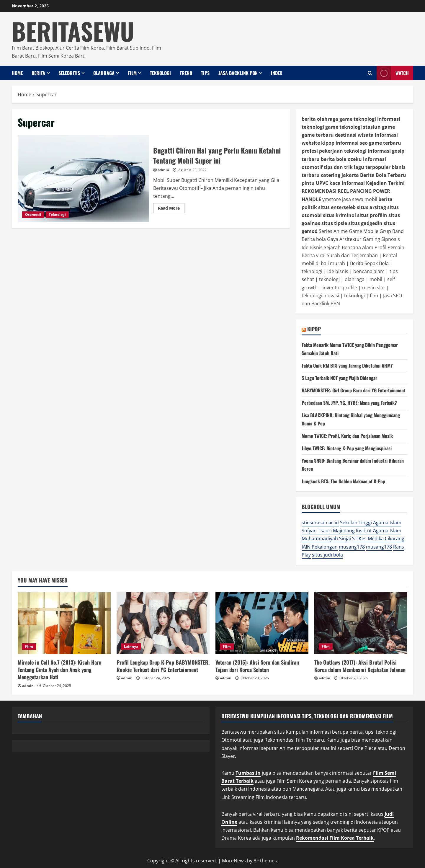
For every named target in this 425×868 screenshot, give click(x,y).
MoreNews (234, 861)
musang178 (352, 547)
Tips (205, 73)
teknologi (312, 271)
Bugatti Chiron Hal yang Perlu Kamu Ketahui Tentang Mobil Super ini (83, 179)
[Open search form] (370, 73)
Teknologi (160, 73)
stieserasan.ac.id (320, 523)
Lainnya (131, 646)
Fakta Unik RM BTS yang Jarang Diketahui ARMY (347, 366)
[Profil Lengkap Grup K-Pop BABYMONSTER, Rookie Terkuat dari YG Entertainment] (163, 623)
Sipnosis (391, 239)
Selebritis (69, 73)
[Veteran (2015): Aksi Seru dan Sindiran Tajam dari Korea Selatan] (262, 623)
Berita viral (314, 255)
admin (163, 170)
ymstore (332, 199)
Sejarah (332, 247)
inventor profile (340, 288)
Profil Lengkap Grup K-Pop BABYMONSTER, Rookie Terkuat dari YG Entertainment (163, 666)
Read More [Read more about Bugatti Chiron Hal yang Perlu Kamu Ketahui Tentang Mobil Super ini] (171, 209)
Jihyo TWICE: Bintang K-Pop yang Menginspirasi (347, 448)
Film (132, 73)
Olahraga (104, 73)
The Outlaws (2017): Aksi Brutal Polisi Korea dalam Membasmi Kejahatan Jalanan (360, 666)
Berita (38, 73)
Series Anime (333, 231)
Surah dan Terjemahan (352, 255)
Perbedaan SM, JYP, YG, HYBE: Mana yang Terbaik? (349, 403)
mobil (376, 279)
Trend (186, 73)
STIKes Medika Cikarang (378, 539)
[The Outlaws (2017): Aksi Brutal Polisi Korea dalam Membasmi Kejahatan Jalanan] (361, 623)
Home (17, 73)
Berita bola (314, 239)
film (374, 296)
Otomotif (33, 214)
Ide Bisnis (312, 247)
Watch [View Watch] (393, 73)
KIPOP (314, 329)
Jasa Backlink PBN (238, 73)
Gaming (371, 239)
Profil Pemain (389, 247)
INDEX (277, 73)
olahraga (355, 279)
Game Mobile (364, 231)
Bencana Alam (358, 247)
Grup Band (392, 231)
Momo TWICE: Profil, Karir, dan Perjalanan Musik (347, 436)
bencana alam (369, 271)
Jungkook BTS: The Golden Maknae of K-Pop (343, 481)
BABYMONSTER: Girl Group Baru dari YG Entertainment (354, 390)
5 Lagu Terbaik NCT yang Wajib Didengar (339, 378)
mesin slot (374, 288)
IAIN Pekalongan (320, 547)
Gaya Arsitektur (344, 239)
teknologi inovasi (320, 296)
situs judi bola (327, 555)
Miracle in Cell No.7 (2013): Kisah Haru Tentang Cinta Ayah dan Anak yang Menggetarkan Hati (60, 670)
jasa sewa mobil (360, 199)
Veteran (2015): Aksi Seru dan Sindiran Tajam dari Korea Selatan (257, 666)
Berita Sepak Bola (369, 263)
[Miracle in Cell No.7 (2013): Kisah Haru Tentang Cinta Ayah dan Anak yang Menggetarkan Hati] (64, 623)
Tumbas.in (248, 773)
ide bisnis (338, 271)
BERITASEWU (73, 31)
